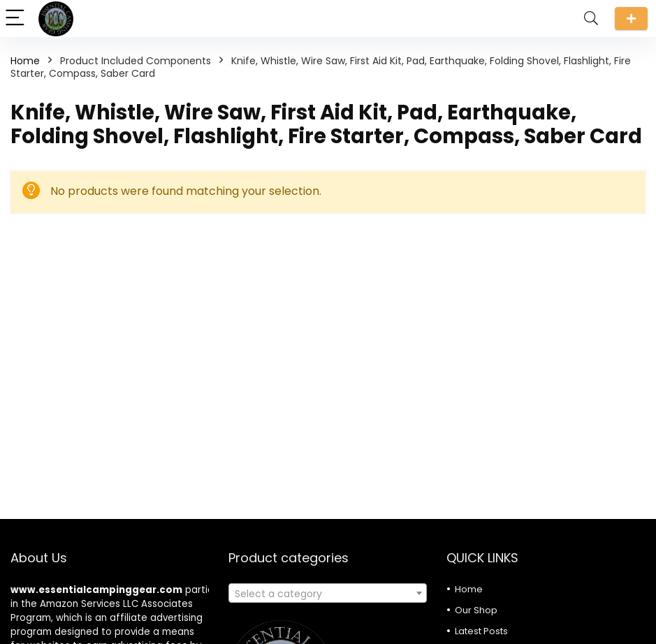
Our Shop (476, 610)
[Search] (591, 19)
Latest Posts (481, 631)
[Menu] (17, 19)
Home (25, 61)
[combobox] (328, 593)
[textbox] (328, 594)
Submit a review (631, 19)
